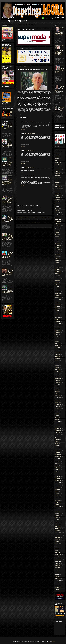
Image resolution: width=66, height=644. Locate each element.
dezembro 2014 (58, 454)
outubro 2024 (58, 197)
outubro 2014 (58, 459)
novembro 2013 (58, 483)
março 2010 (57, 579)
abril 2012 (57, 524)
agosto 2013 (57, 489)
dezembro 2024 (58, 193)
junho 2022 (57, 258)
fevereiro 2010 (58, 581)
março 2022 (57, 265)
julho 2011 (57, 544)
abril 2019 (57, 341)
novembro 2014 (58, 457)
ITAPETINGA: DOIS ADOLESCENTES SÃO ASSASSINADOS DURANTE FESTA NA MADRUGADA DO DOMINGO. (8, 219)
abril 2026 (57, 158)
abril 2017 (57, 393)
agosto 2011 (57, 542)
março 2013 (57, 500)
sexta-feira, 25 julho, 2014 (30, 176)
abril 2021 (57, 289)
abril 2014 (57, 472)
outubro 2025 (58, 171)
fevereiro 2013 (58, 502)
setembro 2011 (58, 539)
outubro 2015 (58, 433)
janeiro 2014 (57, 478)
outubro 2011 (58, 537)
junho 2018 (57, 363)
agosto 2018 (57, 359)
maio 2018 (57, 365)
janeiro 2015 (57, 452)
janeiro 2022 (57, 269)
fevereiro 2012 (58, 529)
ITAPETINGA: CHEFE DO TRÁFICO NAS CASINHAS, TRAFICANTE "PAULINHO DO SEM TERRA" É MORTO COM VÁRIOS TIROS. (8, 200)
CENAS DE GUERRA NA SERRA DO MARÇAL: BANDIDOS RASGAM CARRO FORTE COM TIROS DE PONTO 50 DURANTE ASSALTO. (8, 180)
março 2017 (57, 396)
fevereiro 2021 (58, 293)
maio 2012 (57, 522)
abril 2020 (57, 315)
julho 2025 (57, 178)
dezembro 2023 (58, 219)
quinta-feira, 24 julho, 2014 (30, 133)
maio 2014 (57, 470)
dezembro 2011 (58, 533)
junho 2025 (57, 180)
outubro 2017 (58, 380)
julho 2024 (57, 204)
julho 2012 (57, 518)
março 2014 (57, 474)
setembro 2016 (58, 409)
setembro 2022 (58, 252)
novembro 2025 (58, 169)
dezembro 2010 (58, 559)
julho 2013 (57, 491)
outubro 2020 (58, 302)
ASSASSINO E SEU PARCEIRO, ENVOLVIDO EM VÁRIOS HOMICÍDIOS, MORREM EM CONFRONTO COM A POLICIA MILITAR (8, 237)
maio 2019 (57, 339)
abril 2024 (57, 211)
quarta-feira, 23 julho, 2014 (30, 121)
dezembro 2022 (58, 245)
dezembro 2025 (58, 167)
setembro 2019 (58, 330)
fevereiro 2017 (58, 398)
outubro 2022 (58, 250)
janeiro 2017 (57, 400)
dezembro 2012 (58, 507)
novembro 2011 (58, 535)
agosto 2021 (57, 280)
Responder (23, 129)
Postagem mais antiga (45, 218)
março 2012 (57, 526)
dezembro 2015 (58, 428)
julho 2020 (57, 309)
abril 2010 (57, 576)
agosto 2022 (57, 254)
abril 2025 (57, 184)
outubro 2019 (58, 328)
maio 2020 (57, 313)
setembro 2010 (58, 566)
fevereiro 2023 (58, 241)
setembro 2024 (58, 200)
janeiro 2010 (57, 583)
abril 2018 (57, 367)
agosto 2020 (57, 306)
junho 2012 (57, 520)
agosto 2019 (57, 332)
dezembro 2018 (58, 350)
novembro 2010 (58, 561)
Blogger (54, 641)
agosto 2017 (57, 385)
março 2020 (57, 317)
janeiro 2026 (57, 165)
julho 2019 (57, 335)
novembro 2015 (58, 431)
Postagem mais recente (23, 218)
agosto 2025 (57, 176)
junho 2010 (57, 572)
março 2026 (57, 160)
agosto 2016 (57, 411)
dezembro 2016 (58, 402)
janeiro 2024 (57, 217)
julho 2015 (57, 439)
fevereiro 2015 (58, 450)
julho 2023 (57, 230)
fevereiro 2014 (58, 476)
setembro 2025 (58, 174)
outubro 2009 (58, 589)
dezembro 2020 (58, 298)
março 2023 (57, 239)
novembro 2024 (58, 195)
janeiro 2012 (57, 531)
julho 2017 (57, 387)
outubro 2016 (58, 407)
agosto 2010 (57, 568)
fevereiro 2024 (58, 215)
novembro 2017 (58, 378)
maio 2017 (57, 391)
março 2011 (57, 552)
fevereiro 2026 (58, 163)
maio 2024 (57, 208)
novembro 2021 (58, 274)
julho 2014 (57, 465)
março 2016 (57, 422)
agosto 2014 (57, 463)
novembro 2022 (58, 248)
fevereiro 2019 (58, 346)
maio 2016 (57, 417)
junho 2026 (57, 154)
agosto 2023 (57, 228)
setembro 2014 (58, 461)
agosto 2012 (57, 515)
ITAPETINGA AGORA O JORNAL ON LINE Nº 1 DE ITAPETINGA (8, 126)
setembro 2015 (58, 435)
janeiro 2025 (57, 191)
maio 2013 (57, 496)
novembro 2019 (58, 326)
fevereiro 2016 (58, 424)
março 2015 (57, 448)
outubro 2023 (58, 224)
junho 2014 (57, 467)
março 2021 (57, 291)
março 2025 (57, 187)
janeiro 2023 (57, 243)
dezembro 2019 (58, 324)
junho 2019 (57, 337)
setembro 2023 (58, 226)
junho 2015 (57, 441)
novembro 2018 (58, 352)
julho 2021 (57, 282)
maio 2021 (57, 287)
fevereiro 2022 (58, 267)
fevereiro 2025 (58, 189)
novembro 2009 (58, 587)
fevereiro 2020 (58, 319)
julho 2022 (57, 256)
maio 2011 (57, 548)
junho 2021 (57, 285)
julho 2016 (57, 413)
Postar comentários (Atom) (36, 222)
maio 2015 (57, 444)
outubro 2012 (58, 511)
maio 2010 (57, 574)
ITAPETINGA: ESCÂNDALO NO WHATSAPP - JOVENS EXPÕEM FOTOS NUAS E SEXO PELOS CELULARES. (8, 162)
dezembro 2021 (58, 272)
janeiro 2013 (57, 505)
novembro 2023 (58, 221)
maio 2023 (57, 234)
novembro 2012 (58, 509)
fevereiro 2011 (58, 555)
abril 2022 (57, 263)
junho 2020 (57, 311)
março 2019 (57, 343)
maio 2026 (57, 156)
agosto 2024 (57, 202)
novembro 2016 (58, 404)
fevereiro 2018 (58, 372)
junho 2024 (57, 206)
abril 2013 (57, 498)
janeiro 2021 (57, 295)
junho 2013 (57, 494)
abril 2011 (57, 550)
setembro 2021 (58, 278)
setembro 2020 (58, 304)
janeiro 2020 (57, 322)
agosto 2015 (57, 437)
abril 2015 (57, 446)
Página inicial (34, 218)
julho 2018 (57, 361)
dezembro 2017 (58, 376)
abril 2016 (57, 420)
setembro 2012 (58, 513)
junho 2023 (57, 232)
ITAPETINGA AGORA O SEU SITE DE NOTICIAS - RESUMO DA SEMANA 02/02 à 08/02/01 (8, 143)
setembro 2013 (58, 487)
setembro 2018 (58, 356)
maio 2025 (57, 182)
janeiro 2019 (57, 348)
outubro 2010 (58, 563)
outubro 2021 (58, 276)
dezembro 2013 (58, 481)
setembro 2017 (58, 383)
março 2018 (57, 369)
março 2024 (57, 213)
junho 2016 (57, 415)
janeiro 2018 (57, 374)
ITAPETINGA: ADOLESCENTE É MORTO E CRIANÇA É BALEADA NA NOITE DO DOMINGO (8, 289)
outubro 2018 (58, 354)
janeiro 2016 (57, 426)
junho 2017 (57, 389)
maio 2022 (57, 261)
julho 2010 (57, 570)
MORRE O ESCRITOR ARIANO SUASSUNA (32, 69)
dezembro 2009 (58, 585)
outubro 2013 (58, 485)
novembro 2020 (58, 300)
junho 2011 (57, 546)
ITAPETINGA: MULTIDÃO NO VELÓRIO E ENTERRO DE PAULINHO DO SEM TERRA (8, 272)
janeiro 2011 (57, 557)
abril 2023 (57, 237)
